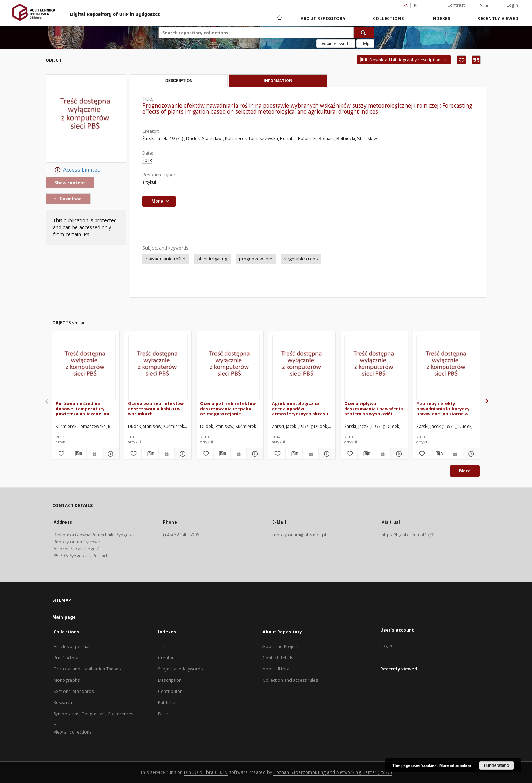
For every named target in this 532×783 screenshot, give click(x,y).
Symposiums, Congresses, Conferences (93, 714)
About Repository (323, 18)
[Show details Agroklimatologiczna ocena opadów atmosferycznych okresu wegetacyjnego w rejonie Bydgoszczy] (326, 454)
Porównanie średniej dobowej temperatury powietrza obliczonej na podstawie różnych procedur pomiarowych (83, 408)
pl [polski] (416, 5)
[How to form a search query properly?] (365, 43)
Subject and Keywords (180, 669)
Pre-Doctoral (67, 658)
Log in (386, 646)
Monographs (67, 680)
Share (486, 6)
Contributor (170, 691)
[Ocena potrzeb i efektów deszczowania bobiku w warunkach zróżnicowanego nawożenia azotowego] (158, 367)
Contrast (456, 5)
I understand (497, 765)
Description (170, 680)
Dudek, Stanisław (204, 139)
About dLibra (276, 669)
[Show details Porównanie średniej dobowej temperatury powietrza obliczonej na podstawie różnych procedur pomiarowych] (110, 454)
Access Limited (73, 170)
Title (162, 646)
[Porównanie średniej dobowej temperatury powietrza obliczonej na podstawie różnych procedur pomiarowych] (86, 367)
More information (455, 765)
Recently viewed (498, 18)
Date (163, 714)
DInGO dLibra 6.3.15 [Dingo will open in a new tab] (206, 772)
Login (512, 5)
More (465, 471)
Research (63, 703)
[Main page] (279, 18)
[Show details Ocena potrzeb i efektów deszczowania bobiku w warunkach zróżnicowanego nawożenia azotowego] (182, 454)
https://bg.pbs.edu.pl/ (408, 535)
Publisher (168, 703)
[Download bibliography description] (78, 454)
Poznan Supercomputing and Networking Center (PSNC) (333, 772)
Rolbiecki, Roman (316, 139)
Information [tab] (278, 80)
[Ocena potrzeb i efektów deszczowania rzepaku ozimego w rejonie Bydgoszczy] (230, 367)
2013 (147, 160)
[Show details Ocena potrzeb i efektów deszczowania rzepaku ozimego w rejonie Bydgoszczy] (254, 454)
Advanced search (336, 43)
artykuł (149, 182)
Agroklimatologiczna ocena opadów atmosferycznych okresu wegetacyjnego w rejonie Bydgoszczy (300, 408)
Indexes (441, 18)
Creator (166, 658)
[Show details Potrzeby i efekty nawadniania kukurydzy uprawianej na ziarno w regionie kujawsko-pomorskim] (470, 454)
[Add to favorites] (461, 60)
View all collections (73, 732)
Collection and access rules (290, 680)
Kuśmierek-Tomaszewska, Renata (260, 139)
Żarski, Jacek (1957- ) (163, 139)
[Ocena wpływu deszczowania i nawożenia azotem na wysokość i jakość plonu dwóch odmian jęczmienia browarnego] (374, 367)
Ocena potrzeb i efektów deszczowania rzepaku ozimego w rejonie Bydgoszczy (228, 408)
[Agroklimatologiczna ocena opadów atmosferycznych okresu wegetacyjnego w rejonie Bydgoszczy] (302, 367)
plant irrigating (212, 259)
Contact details (278, 658)
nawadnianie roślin (166, 259)
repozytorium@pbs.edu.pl (299, 535)
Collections (388, 18)
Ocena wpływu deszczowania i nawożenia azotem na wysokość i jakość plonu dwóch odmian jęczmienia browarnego (374, 408)
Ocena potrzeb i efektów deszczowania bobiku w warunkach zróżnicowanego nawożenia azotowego (156, 408)
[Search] (364, 33)
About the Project (280, 646)
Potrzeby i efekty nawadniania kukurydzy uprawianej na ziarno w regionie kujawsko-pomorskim (443, 408)
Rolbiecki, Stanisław (357, 139)
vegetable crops (301, 259)
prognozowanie (256, 259)
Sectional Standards (74, 691)
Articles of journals (73, 646)
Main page (64, 617)
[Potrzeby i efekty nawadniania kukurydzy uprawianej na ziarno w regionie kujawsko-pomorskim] (446, 367)
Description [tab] (179, 81)
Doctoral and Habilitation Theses (87, 669)
